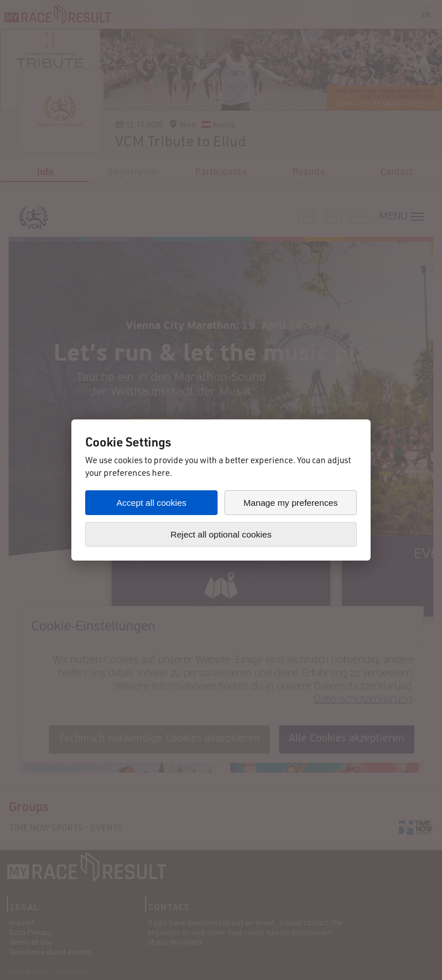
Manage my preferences (291, 503)
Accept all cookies (151, 503)
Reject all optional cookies (221, 534)
